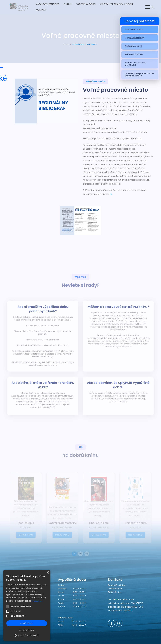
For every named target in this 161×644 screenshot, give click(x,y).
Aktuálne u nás (95, 82)
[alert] (27, 605)
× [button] (48, 573)
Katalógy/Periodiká (48, 4)
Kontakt (41, 10)
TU (111, 194)
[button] (27, 635)
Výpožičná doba (86, 4)
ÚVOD (66, 46)
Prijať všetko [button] (27, 623)
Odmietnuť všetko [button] (27, 630)
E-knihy (68, 4)
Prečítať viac (37, 601)
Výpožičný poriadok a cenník (117, 4)
